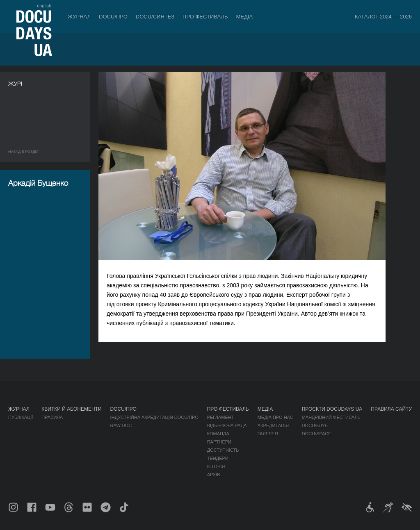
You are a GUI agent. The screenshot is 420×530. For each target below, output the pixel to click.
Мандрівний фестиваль (331, 417)
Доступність (223, 450)
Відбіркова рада (227, 425)
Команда (218, 434)
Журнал (79, 17)
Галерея (268, 434)
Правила (52, 417)
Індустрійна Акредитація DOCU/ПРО (154, 417)
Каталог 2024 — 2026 (383, 17)
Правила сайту (391, 409)
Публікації (21, 417)
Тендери (218, 458)
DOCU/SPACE (317, 434)
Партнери (219, 442)
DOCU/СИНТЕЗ (155, 17)
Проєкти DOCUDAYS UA (332, 409)
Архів (214, 475)
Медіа (245, 17)
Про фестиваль (205, 17)
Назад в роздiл (23, 152)
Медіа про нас (275, 417)
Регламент (221, 417)
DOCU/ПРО (113, 17)
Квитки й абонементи (71, 409)
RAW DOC (121, 425)
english (44, 6)
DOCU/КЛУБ (315, 425)
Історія (216, 466)
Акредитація (273, 425)
